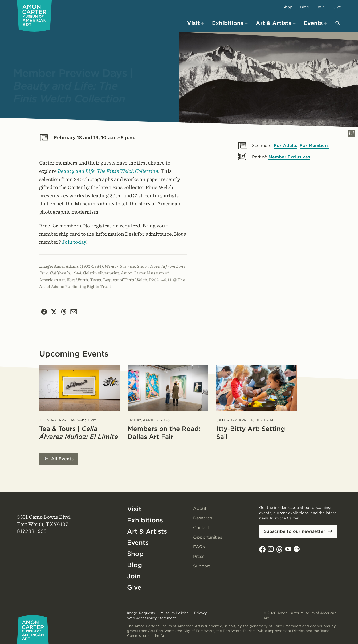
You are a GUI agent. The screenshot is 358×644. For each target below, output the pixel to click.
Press (199, 556)
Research (203, 518)
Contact (201, 528)
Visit (134, 509)
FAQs (199, 547)
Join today (74, 242)
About (200, 508)
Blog (304, 7)
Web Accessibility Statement (151, 618)
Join (321, 7)
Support (202, 566)
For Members (314, 145)
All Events (62, 459)
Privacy (201, 613)
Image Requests (141, 613)
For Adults (286, 145)
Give (337, 7)
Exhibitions (145, 520)
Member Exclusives (289, 157)
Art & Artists (147, 531)
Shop (287, 7)
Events (138, 543)
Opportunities (208, 537)
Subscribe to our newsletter (295, 531)
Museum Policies (174, 613)
